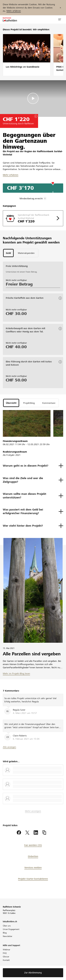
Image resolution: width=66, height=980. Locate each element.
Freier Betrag (19, 284)
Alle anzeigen (9, 747)
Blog (5, 933)
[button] (60, 19)
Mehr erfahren (14, 11)
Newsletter (8, 936)
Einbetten (33, 856)
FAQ (5, 953)
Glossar (6, 957)
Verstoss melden (33, 868)
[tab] (8, 253)
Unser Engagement (11, 929)
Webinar (6, 950)
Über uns (7, 926)
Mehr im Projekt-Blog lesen (16, 674)
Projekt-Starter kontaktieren (33, 879)
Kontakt (6, 960)
